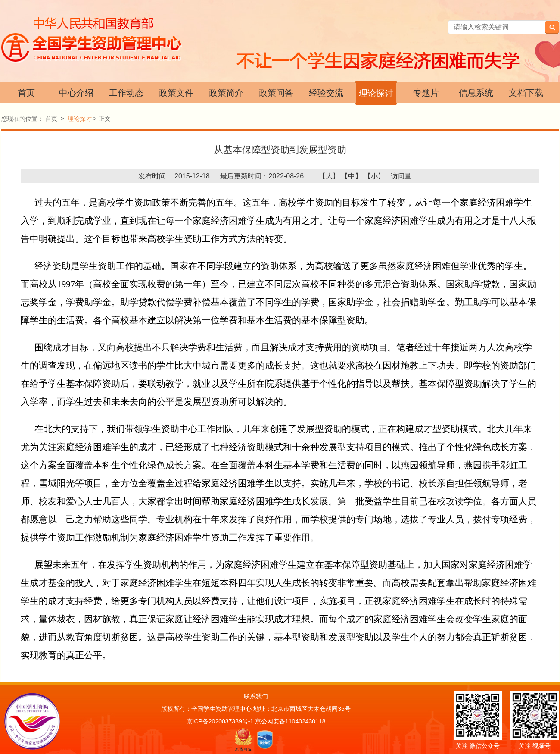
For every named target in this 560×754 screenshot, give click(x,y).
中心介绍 (76, 93)
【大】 (329, 176)
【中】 (352, 176)
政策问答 (276, 93)
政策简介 (226, 93)
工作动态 (126, 93)
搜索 (552, 27)
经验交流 (326, 93)
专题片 (426, 93)
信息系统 (476, 93)
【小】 (374, 176)
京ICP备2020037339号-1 (220, 721)
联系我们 (256, 696)
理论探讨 (376, 93)
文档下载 (526, 93)
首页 (26, 93)
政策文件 (176, 93)
